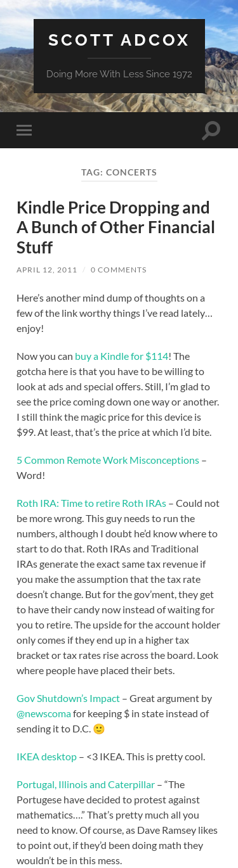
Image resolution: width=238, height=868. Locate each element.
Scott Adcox (119, 40)
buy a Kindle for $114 (122, 356)
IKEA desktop (47, 756)
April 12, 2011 (47, 270)
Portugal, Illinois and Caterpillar (86, 784)
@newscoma (44, 713)
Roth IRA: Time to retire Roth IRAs (91, 503)
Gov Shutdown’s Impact (68, 698)
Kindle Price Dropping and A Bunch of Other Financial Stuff (116, 227)
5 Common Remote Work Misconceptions (108, 460)
